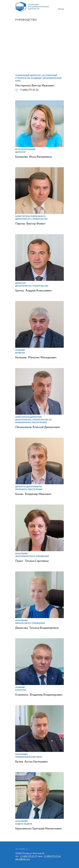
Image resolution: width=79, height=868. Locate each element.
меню (61, 9)
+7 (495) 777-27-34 (52, 856)
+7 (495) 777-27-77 (28, 856)
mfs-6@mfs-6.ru (23, 859)
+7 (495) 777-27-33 (29, 90)
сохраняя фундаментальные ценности (38, 7)
